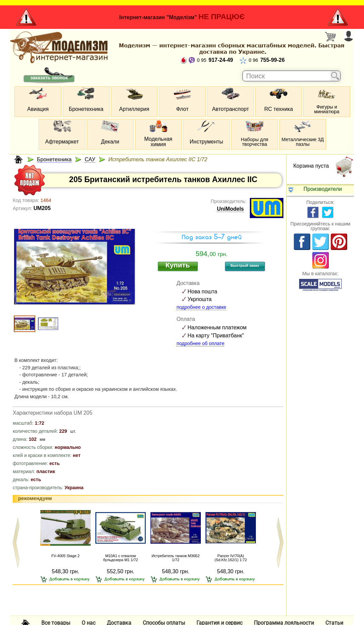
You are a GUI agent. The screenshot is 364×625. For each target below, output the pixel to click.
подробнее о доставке (201, 307)
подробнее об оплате (201, 343)
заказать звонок (49, 78)
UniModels (230, 209)
